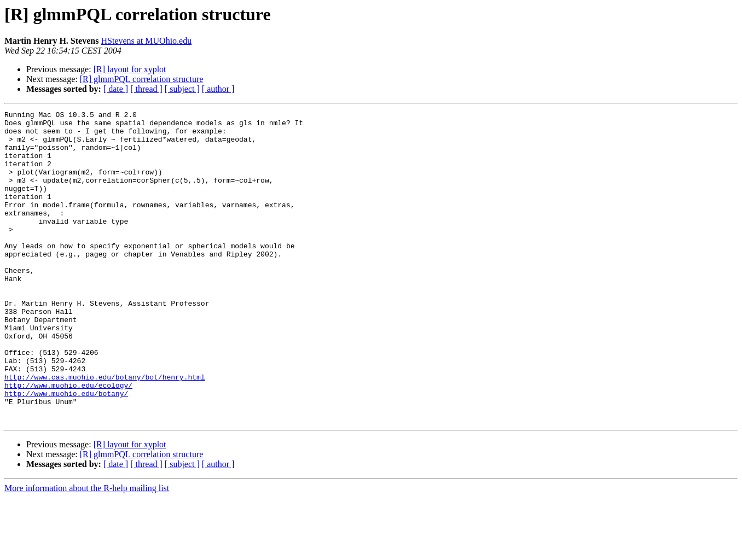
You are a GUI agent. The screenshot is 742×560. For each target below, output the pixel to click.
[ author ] (218, 89)
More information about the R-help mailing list (87, 550)
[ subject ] (182, 89)
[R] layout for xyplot (130, 69)
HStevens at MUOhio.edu (146, 41)
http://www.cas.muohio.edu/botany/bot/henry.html (105, 431)
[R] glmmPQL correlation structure (142, 79)
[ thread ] (146, 89)
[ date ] (116, 89)
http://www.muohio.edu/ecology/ (68, 441)
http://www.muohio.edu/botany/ (66, 451)
